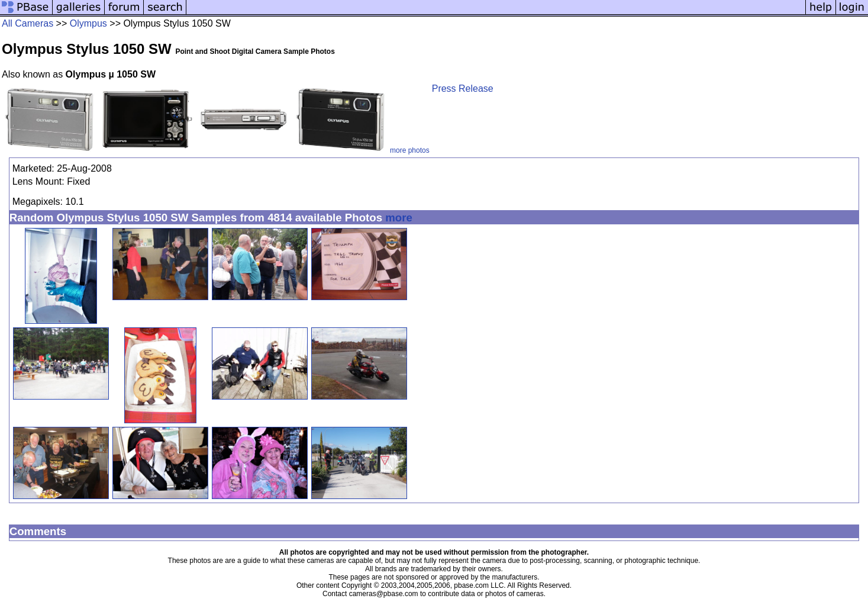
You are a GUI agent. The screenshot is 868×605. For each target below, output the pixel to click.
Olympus (88, 23)
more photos (410, 150)
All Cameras (28, 23)
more (399, 218)
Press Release (463, 89)
